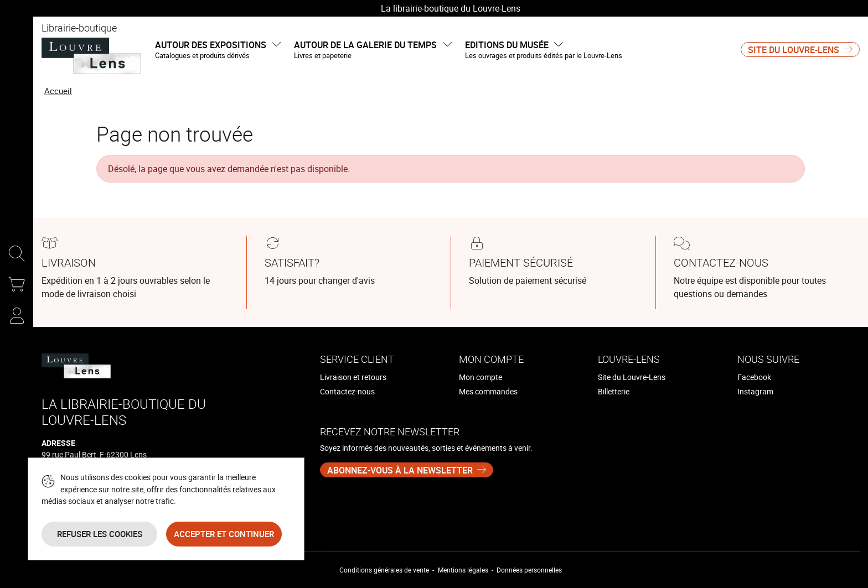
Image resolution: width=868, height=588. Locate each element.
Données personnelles (529, 570)
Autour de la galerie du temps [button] (373, 50)
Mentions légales (463, 570)
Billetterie (614, 391)
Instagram (755, 391)
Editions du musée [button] (544, 50)
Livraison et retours (353, 377)
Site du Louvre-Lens (794, 50)
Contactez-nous (347, 391)
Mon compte (480, 377)
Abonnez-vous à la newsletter (400, 470)
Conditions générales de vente (384, 570)
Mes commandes (488, 391)
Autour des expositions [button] (218, 50)
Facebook (754, 377)
